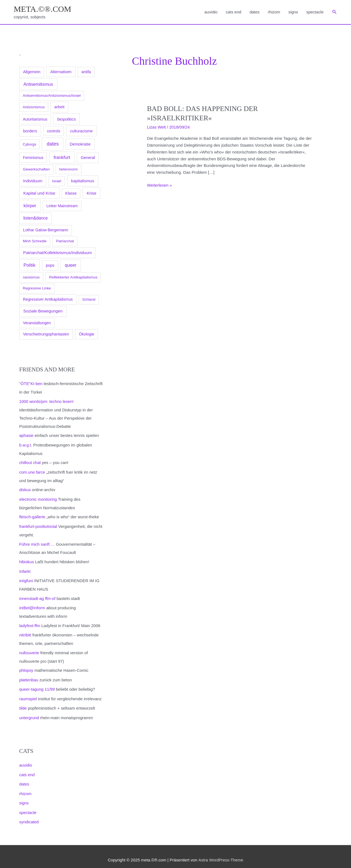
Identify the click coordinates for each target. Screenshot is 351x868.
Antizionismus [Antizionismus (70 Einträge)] (34, 107)
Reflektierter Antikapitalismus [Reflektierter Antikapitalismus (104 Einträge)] (73, 278)
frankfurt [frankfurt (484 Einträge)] (62, 157)
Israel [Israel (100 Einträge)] (57, 181)
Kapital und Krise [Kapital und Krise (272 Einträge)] (39, 193)
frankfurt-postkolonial (38, 524)
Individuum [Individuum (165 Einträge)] (33, 181)
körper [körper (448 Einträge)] (30, 206)
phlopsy (26, 666)
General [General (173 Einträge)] (88, 158)
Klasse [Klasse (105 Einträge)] (71, 193)
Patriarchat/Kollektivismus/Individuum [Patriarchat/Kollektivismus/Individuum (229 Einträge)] (58, 253)
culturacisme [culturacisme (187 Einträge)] (81, 131)
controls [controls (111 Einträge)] (53, 131)
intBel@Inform (32, 605)
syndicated (29, 816)
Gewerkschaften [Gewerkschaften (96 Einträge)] (36, 169)
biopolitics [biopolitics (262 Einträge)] (66, 119)
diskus (25, 489)
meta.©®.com (43, 9)
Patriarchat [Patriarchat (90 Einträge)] (65, 241)
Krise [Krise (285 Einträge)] (91, 193)
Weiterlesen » (159, 185)
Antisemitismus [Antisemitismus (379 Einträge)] (38, 84)
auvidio (211, 12)
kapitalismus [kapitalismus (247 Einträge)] (83, 181)
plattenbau (29, 676)
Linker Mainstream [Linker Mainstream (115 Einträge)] (62, 206)
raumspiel (28, 694)
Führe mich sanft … (37, 542)
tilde (23, 703)
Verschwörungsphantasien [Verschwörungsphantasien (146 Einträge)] (46, 334)
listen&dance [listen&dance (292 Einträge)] (36, 218)
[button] (335, 12)
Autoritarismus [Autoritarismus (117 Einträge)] (35, 119)
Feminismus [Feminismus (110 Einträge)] (33, 158)
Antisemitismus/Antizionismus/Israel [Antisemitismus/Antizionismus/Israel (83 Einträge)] (52, 96)
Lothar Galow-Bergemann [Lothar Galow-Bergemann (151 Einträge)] (46, 230)
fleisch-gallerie (32, 515)
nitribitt (25, 631)
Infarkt (25, 569)
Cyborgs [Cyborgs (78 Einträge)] (29, 144)
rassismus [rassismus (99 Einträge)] (31, 278)
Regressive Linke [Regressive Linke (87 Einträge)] (37, 288)
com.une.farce (32, 471)
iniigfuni (26, 578)
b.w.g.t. (26, 444)
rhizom (274, 12)
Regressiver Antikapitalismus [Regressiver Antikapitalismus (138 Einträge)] (48, 300)
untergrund (29, 713)
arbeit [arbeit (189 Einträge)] (59, 107)
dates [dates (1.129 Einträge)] (53, 144)
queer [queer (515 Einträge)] (70, 265)
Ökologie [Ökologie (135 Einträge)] (87, 334)
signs (293, 12)
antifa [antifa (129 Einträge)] (86, 72)
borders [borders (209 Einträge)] (30, 131)
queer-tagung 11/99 (37, 685)
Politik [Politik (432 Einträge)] (29, 265)
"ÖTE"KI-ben (31, 384)
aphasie (26, 435)
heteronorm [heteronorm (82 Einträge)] (69, 169)
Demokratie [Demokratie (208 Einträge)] (80, 144)
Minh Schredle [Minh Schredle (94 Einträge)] (35, 241)
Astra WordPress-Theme (221, 853)
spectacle (315, 12)
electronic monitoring (38, 498)
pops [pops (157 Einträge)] (50, 266)
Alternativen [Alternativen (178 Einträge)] (61, 72)
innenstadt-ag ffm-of (37, 595)
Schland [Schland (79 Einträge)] (89, 300)
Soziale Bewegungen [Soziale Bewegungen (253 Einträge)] (43, 311)
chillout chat (30, 462)
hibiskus (27, 560)
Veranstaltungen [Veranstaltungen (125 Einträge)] (37, 323)
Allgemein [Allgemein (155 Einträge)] (32, 72)
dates (255, 12)
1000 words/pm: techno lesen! (47, 401)
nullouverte (29, 649)
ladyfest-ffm (30, 622)
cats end (233, 12)
